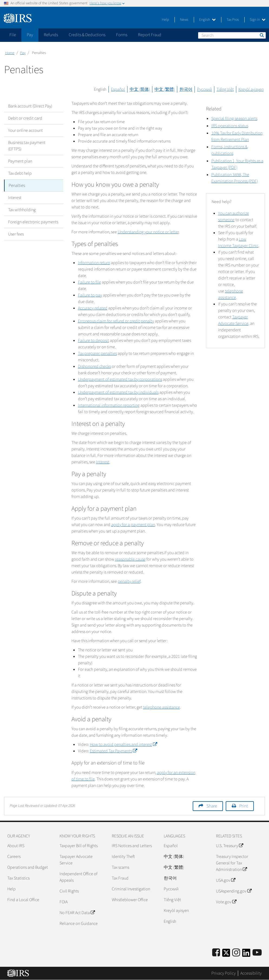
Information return (94, 263)
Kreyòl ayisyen (251, 89)
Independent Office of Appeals (78, 877)
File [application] (13, 35)
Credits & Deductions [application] (87, 35)
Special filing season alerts (234, 119)
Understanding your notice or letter (148, 232)
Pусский (171, 889)
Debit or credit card (25, 118)
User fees (16, 234)
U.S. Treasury (229, 846)
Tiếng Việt (225, 89)
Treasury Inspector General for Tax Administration (232, 863)
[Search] (232, 35)
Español (118, 89)
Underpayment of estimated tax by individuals (118, 392)
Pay (23, 53)
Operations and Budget (28, 867)
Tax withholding (22, 210)
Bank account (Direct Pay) (30, 106)
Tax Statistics (18, 878)
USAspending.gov (234, 891)
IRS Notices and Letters (132, 846)
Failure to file (89, 282)
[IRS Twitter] (226, 954)
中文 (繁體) (165, 89)
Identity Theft (123, 857)
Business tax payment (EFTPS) (27, 146)
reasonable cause (130, 559)
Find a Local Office (23, 900)
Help (165, 20)
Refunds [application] (51, 35)
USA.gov (226, 880)
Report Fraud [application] (150, 35)
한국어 (186, 89)
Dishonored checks (94, 366)
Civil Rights (69, 891)
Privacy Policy (224, 973)
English (207, 20)
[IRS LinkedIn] (246, 954)
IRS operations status (230, 126)
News (184, 20)
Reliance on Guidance (79, 924)
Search (261, 35)
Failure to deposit (94, 341)
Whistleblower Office (130, 900)
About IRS (16, 846)
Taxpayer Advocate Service (76, 860)
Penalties (17, 186)
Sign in (258, 20)
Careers (14, 857)
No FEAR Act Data (77, 913)
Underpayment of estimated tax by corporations (120, 379)
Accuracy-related (93, 308)
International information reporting (109, 405)
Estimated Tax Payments (113, 751)
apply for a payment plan (133, 525)
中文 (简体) (140, 89)
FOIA (64, 902)
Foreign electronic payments (33, 222)
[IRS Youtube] (257, 953)
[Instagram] (236, 953)
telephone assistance (162, 707)
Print (244, 806)
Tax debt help (20, 173)
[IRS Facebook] (216, 953)
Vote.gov (226, 902)
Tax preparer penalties (97, 353)
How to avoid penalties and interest (123, 745)
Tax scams (120, 867)
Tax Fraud (120, 878)
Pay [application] (30, 35)
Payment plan (20, 161)
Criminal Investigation (131, 889)
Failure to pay (90, 295)
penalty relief (129, 581)
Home (10, 53)
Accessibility (251, 973)
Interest (15, 198)
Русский (204, 89)
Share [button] (212, 806)
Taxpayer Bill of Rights (79, 846)
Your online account (25, 130)
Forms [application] (122, 35)
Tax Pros (233, 20)
